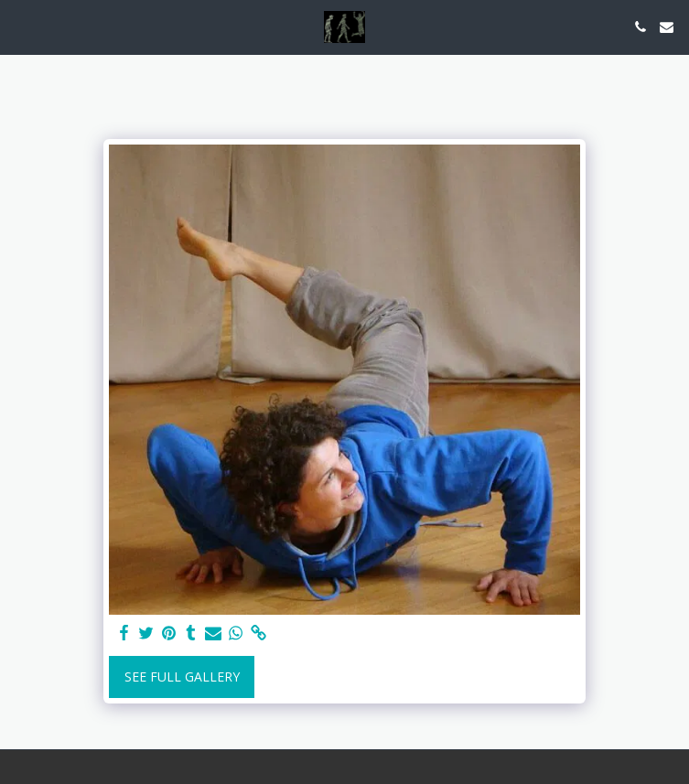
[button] (20, 26)
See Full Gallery (182, 677)
